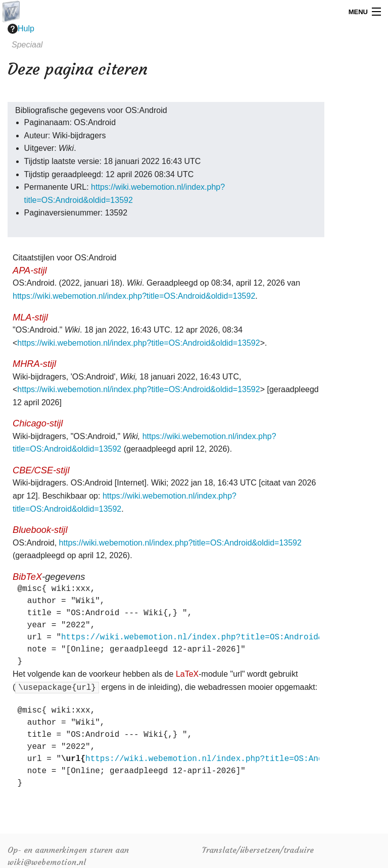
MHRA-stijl (34, 364)
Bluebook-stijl (40, 530)
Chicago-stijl (38, 423)
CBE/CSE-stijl (41, 470)
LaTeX (187, 674)
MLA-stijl (30, 317)
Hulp (21, 29)
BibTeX (27, 577)
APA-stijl (30, 270)
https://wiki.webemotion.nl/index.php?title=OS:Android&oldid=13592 (134, 296)
